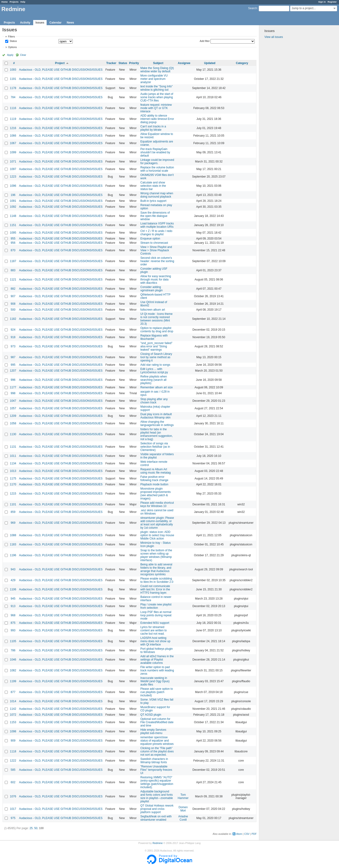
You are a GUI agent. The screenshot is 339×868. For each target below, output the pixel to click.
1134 (13, 463)
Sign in (322, 2)
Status (13, 41)
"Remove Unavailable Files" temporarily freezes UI (156, 770)
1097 (13, 169)
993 (13, 630)
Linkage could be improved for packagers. (157, 162)
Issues (40, 23)
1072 (13, 715)
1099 (13, 152)
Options (12, 47)
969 (13, 523)
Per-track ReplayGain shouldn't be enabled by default (155, 152)
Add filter (205, 41)
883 (13, 270)
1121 (13, 280)
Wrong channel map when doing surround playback (157, 195)
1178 (13, 88)
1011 (13, 456)
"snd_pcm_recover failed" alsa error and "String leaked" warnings (156, 346)
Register (332, 2)
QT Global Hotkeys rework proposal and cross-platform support (157, 809)
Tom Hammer (183, 796)
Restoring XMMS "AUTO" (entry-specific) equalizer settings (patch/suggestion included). (157, 782)
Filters (11, 37)
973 (13, 346)
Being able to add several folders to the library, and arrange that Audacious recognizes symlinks (156, 569)
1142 (13, 709)
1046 (13, 660)
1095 (13, 233)
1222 (13, 761)
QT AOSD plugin (151, 715)
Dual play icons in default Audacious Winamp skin (156, 416)
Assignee (184, 63)
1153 (13, 722)
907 (13, 296)
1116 (13, 108)
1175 (13, 479)
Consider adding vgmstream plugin (151, 289)
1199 (13, 681)
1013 (13, 471)
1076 (13, 796)
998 (13, 393)
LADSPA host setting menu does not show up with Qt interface (155, 641)
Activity (25, 23)
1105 (13, 641)
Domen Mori (183, 809)
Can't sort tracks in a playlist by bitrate (153, 128)
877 (13, 692)
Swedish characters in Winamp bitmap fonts (154, 761)
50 (36, 828)
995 (13, 365)
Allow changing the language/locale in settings (157, 423)
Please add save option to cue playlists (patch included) (157, 692)
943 (13, 569)
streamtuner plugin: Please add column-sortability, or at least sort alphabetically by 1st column (157, 523)
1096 (13, 186)
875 (13, 623)
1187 (13, 261)
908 (13, 304)
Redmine (158, 843)
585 (13, 770)
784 (13, 97)
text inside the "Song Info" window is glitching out (156, 88)
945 (13, 599)
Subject (158, 63)
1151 (13, 225)
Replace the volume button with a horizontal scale (157, 169)
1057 (13, 408)
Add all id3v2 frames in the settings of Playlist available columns (157, 660)
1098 (13, 731)
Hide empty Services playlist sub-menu (153, 731)
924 (13, 330)
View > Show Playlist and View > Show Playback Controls (156, 250)
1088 (13, 535)
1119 (13, 119)
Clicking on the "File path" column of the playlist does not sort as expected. (157, 751)
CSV (247, 834)
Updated (210, 63)
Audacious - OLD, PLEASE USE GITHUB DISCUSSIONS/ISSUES (61, 70)
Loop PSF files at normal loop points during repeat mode (156, 615)
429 (13, 580)
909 (13, 741)
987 (13, 357)
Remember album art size (156, 387)
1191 (13, 79)
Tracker (111, 63)
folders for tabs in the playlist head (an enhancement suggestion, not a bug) (156, 434)
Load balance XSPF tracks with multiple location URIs (157, 225)
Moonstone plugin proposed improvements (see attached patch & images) (155, 494)
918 (13, 337)
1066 (13, 136)
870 (13, 250)
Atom (239, 834)
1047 (13, 401)
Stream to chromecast (154, 243)
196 (13, 195)
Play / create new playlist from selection (156, 606)
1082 (13, 670)
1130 (13, 434)
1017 (13, 809)
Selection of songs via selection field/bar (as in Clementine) (155, 447)
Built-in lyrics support (153, 201)
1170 (13, 484)
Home (5, 2)
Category (242, 63)
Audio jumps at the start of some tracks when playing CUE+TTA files (157, 97)
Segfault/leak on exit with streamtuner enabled (156, 818)
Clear (23, 55)
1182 (13, 319)
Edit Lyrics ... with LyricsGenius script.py (154, 371)
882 (13, 289)
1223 (13, 177)
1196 (13, 555)
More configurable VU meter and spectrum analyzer (154, 79)
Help (23, 2)
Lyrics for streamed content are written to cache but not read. (153, 630)
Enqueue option (150, 239)
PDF (254, 834)
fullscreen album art (153, 310)
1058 (13, 423)
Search (253, 8)
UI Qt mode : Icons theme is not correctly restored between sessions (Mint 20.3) (156, 319)
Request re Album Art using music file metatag (155, 471)
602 (13, 782)
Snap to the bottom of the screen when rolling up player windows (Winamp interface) (156, 555)
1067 (13, 143)
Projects (14, 2)
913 (13, 606)
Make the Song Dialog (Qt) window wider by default (157, 70)
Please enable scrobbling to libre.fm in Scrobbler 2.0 (157, 580)
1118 (13, 751)
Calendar (55, 23)
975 (13, 818)
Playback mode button (154, 484)
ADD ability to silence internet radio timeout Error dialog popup (157, 119)
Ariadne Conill (183, 818)
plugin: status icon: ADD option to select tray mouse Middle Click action (157, 535)
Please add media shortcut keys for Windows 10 (157, 504)
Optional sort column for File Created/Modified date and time (157, 722)
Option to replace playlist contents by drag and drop (157, 330)
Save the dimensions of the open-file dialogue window (155, 216)
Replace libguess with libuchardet (154, 337)
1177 (13, 387)
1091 (13, 201)
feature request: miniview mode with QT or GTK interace (156, 108)
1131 (13, 447)
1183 (13, 544)
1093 (13, 70)
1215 (13, 494)
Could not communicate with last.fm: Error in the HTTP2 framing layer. (155, 589)
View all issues (274, 37)
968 (13, 615)
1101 (13, 504)
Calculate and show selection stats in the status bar (153, 186)
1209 (13, 416)
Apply (10, 55)
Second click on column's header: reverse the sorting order (157, 261)
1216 (13, 128)
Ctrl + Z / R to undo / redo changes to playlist (156, 233)
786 (13, 650)
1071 (13, 162)
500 (13, 310)
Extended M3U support (155, 623)
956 (13, 243)
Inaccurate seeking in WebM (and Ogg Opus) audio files (155, 681)
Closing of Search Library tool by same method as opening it (156, 357)
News (70, 23)
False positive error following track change (154, 479)
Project (60, 63)
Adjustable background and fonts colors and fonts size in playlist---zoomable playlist (157, 796)
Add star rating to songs (155, 365)
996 (13, 380)
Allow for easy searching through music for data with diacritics (156, 280)
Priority (134, 63)
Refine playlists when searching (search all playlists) (154, 380)
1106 (13, 589)
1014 (13, 701)
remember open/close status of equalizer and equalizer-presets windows (157, 741)
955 (13, 239)
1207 (13, 371)
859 (13, 512)
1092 (13, 207)
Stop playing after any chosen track (154, 401)
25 (31, 828)
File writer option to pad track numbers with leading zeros (157, 670)
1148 (13, 216)
